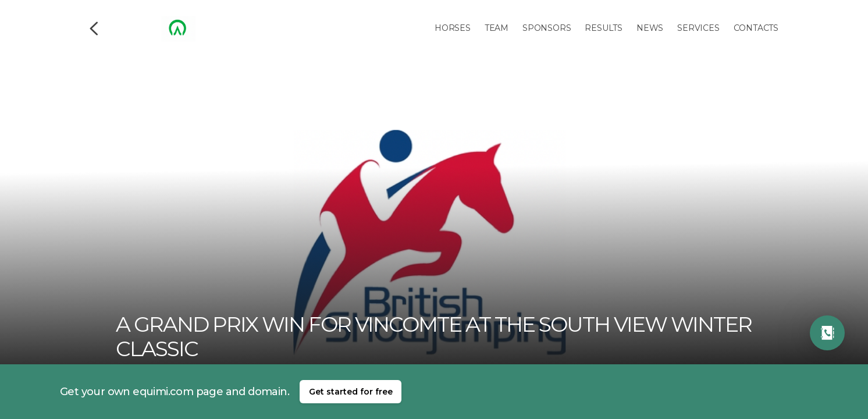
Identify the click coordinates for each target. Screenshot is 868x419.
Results (604, 28)
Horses (453, 28)
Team (497, 28)
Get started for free (351, 392)
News (650, 28)
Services (698, 28)
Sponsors (547, 28)
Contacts (756, 28)
